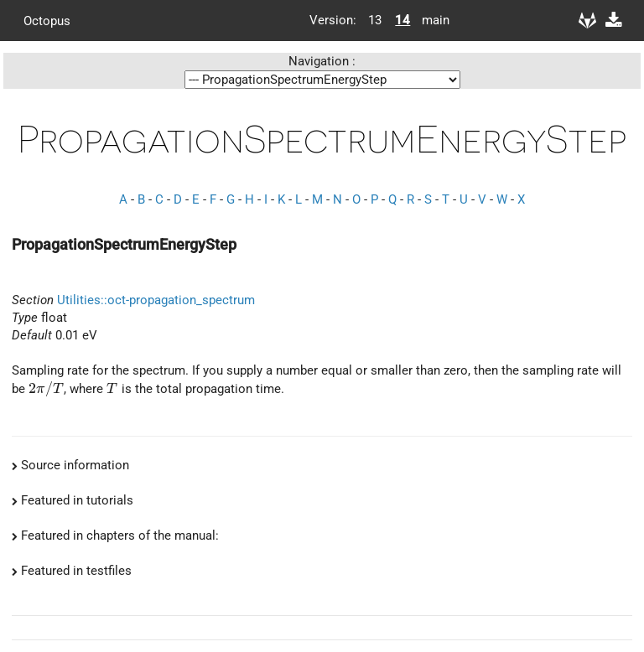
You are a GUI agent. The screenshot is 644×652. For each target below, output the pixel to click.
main (429, 20)
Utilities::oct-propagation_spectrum (156, 300)
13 (375, 20)
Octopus (47, 20)
